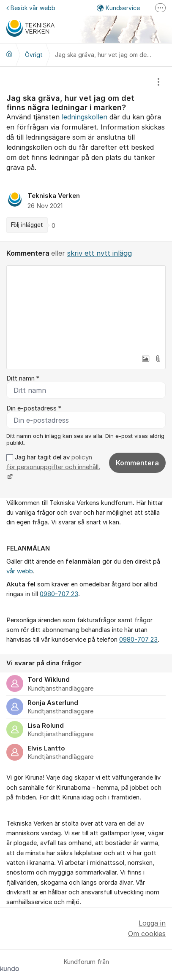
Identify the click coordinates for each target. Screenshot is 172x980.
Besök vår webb (31, 8)
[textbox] (86, 308)
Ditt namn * (23, 378)
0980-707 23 (59, 594)
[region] (86, 154)
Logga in (152, 923)
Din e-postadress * (34, 408)
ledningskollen (85, 117)
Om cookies (147, 934)
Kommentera (137, 463)
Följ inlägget (27, 225)
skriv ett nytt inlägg (100, 253)
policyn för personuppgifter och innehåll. (53, 462)
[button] (145, 359)
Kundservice (118, 8)
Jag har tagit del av (53, 467)
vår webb (20, 571)
